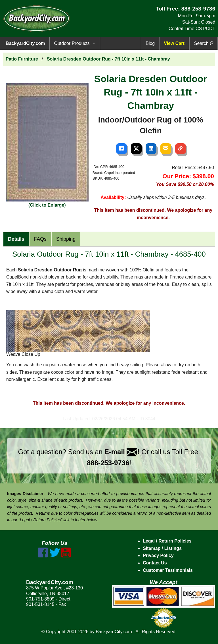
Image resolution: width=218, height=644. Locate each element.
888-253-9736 (198, 9)
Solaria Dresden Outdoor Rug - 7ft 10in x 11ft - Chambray (108, 59)
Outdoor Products (72, 43)
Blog (150, 43)
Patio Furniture (22, 59)
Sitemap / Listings (162, 548)
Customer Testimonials (168, 570)
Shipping (66, 239)
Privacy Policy (158, 555)
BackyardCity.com (25, 43)
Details (16, 239)
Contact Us (155, 563)
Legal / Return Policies (167, 541)
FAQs (40, 239)
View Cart (174, 43)
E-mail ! (122, 452)
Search (204, 43)
